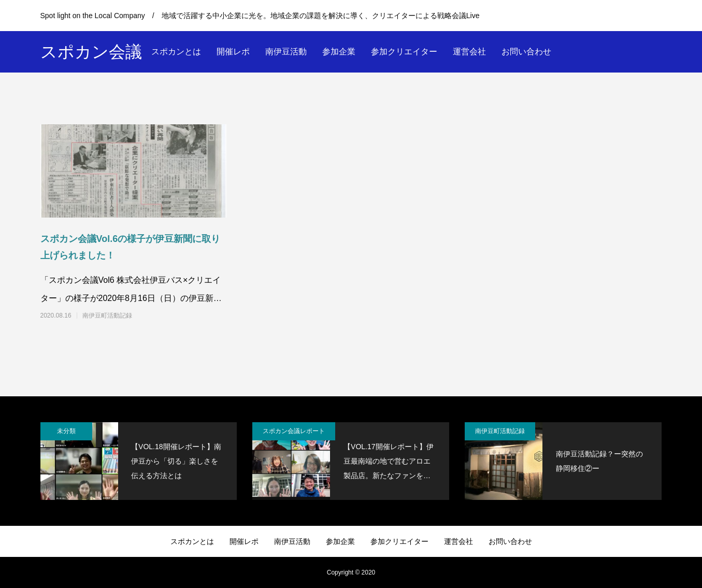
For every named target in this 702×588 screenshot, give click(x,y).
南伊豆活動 (286, 52)
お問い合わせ (526, 52)
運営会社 (469, 52)
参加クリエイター (404, 52)
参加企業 (339, 52)
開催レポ (233, 52)
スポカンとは (176, 52)
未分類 (66, 431)
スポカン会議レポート (294, 431)
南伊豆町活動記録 (107, 315)
